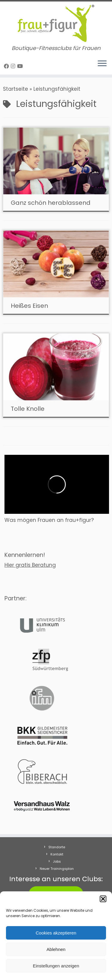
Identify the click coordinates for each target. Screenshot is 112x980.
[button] (103, 899)
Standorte (57, 847)
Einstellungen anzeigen (56, 966)
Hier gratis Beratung (30, 565)
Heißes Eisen (29, 306)
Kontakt (57, 854)
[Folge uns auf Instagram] (14, 66)
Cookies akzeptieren (56, 933)
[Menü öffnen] (102, 64)
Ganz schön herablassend (51, 203)
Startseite (16, 89)
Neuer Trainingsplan (57, 869)
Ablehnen (56, 949)
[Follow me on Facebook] (7, 66)
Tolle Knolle (28, 409)
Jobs (57, 861)
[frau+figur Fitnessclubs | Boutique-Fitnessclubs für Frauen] (56, 23)
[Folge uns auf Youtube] (21, 66)
